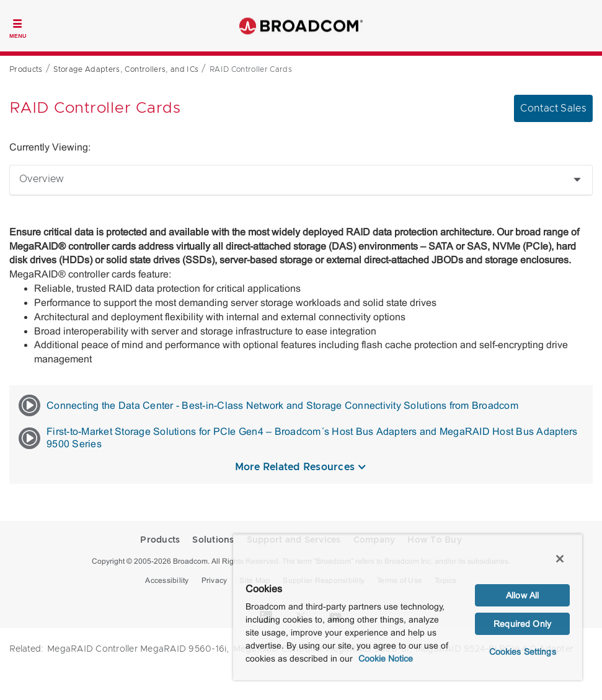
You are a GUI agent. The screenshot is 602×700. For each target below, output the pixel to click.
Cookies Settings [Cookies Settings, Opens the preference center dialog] (523, 652)
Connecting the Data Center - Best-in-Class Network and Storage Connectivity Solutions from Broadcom (268, 405)
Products (160, 540)
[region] (408, 607)
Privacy (215, 580)
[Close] (560, 559)
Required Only (522, 624)
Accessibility (167, 580)
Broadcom (301, 26)
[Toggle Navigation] (18, 27)
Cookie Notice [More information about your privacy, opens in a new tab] (386, 658)
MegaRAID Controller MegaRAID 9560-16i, (138, 649)
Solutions (213, 540)
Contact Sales (553, 108)
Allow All (522, 595)
